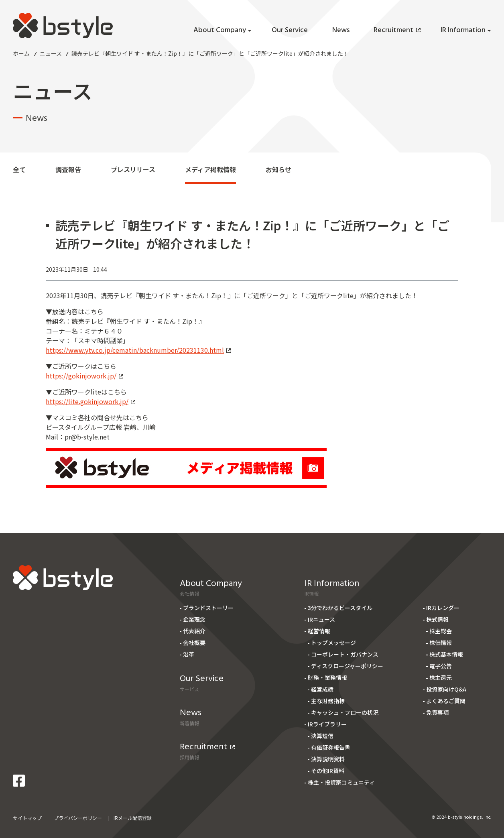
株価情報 (441, 643)
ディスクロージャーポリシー (347, 666)
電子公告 (441, 666)
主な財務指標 (328, 701)
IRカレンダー (443, 608)
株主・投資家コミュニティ (341, 782)
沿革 (189, 654)
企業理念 (194, 619)
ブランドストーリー (208, 608)
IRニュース (321, 619)
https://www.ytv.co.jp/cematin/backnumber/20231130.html (138, 350)
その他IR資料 (328, 771)
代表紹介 (194, 631)
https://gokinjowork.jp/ (84, 376)
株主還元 (441, 677)
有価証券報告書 (331, 747)
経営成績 (322, 689)
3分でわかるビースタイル (340, 608)
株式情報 (437, 619)
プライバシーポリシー (78, 818)
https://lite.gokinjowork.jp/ (90, 401)
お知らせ (278, 169)
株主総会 (441, 631)
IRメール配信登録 (133, 818)
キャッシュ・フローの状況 (345, 712)
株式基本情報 (446, 654)
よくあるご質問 (446, 701)
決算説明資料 (328, 759)
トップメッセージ (333, 643)
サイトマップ (27, 818)
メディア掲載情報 (210, 169)
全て (19, 169)
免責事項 (437, 712)
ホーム (21, 53)
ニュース (51, 53)
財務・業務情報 (327, 677)
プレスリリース (133, 169)
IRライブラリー (327, 724)
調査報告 (68, 169)
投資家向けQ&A (446, 689)
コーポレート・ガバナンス (345, 654)
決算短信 (322, 736)
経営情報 (319, 631)
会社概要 (194, 643)
